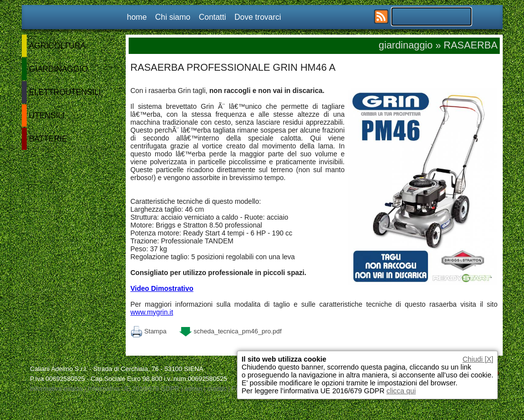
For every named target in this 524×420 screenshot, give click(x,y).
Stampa (149, 331)
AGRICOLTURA (57, 46)
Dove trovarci (258, 17)
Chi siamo (173, 17)
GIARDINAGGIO (59, 69)
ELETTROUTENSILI (65, 92)
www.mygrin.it (152, 312)
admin (193, 389)
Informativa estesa (56, 389)
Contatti (213, 17)
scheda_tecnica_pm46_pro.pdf (230, 331)
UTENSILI (47, 116)
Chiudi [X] (478, 359)
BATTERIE (48, 139)
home (137, 17)
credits (217, 389)
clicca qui (401, 391)
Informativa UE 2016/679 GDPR (133, 389)
